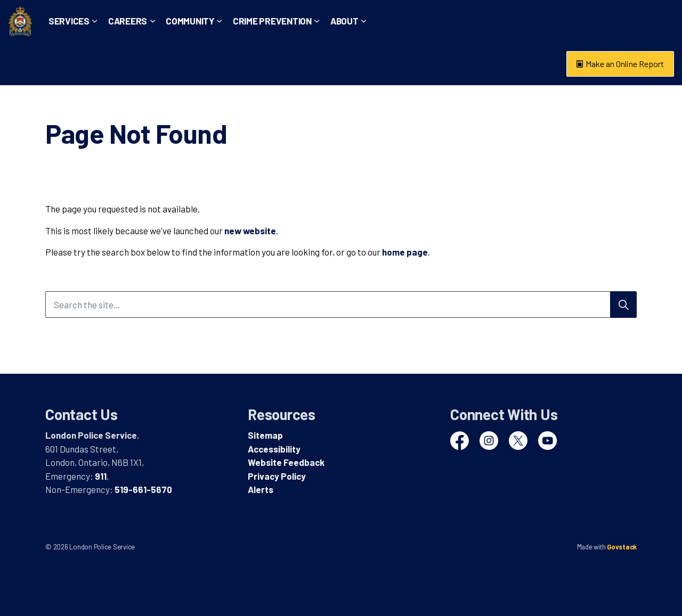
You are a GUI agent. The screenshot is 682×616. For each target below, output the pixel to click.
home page (405, 252)
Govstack (622, 547)
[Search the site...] (341, 305)
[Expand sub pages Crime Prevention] (352, 64)
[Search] (623, 305)
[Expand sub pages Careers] (188, 64)
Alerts (261, 489)
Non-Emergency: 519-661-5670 (586, 21)
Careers (163, 63)
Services (104, 63)
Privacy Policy (277, 476)
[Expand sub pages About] (399, 64)
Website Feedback (286, 462)
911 (101, 476)
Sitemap (265, 435)
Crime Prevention (307, 63)
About (380, 63)
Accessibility (274, 449)
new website (250, 231)
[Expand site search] (663, 21)
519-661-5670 (143, 489)
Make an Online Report (620, 64)
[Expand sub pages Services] (130, 64)
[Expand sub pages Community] (255, 64)
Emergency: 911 (489, 21)
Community (225, 63)
